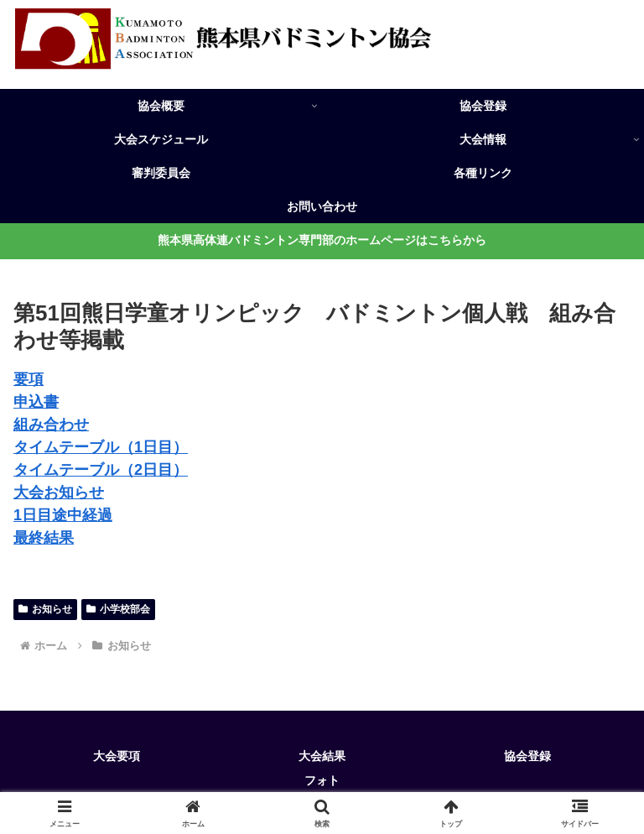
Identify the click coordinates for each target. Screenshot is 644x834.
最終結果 (44, 538)
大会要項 (117, 756)
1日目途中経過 (63, 515)
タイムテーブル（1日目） (101, 447)
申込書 (36, 402)
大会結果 (322, 756)
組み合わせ (51, 425)
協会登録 (527, 756)
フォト (322, 780)
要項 (29, 379)
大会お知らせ (59, 493)
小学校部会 (118, 609)
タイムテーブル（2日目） (101, 470)
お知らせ (45, 609)
